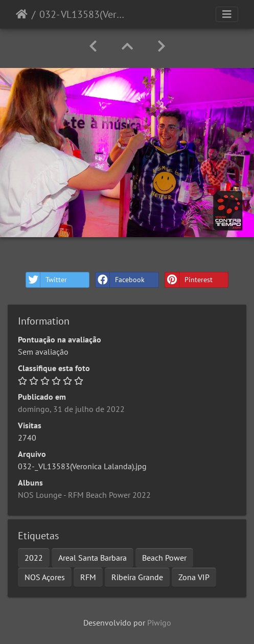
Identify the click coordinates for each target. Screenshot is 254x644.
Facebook (120, 280)
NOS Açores (45, 577)
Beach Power (164, 558)
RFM (88, 577)
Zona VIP (194, 577)
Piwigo (159, 623)
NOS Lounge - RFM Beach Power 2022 (84, 495)
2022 (34, 558)
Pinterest (189, 280)
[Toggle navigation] (227, 14)
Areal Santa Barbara (93, 558)
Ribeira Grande (137, 577)
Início (22, 14)
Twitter (47, 280)
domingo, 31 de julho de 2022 (71, 409)
